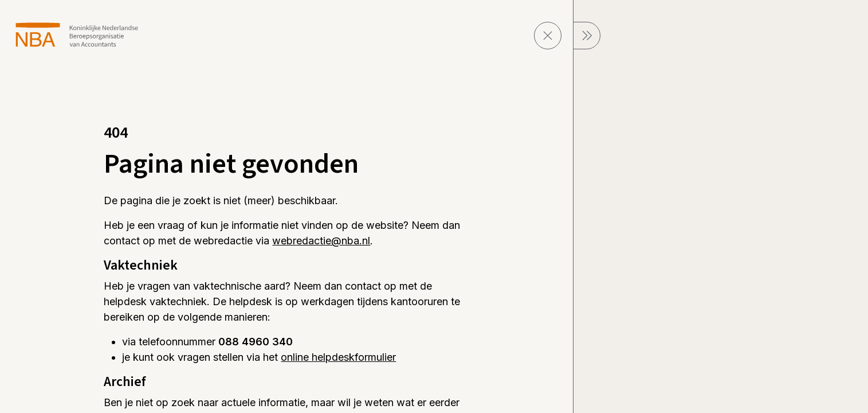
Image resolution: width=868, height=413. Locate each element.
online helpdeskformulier (338, 357)
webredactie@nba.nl (321, 241)
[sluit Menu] (587, 36)
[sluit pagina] (548, 36)
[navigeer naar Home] (77, 35)
